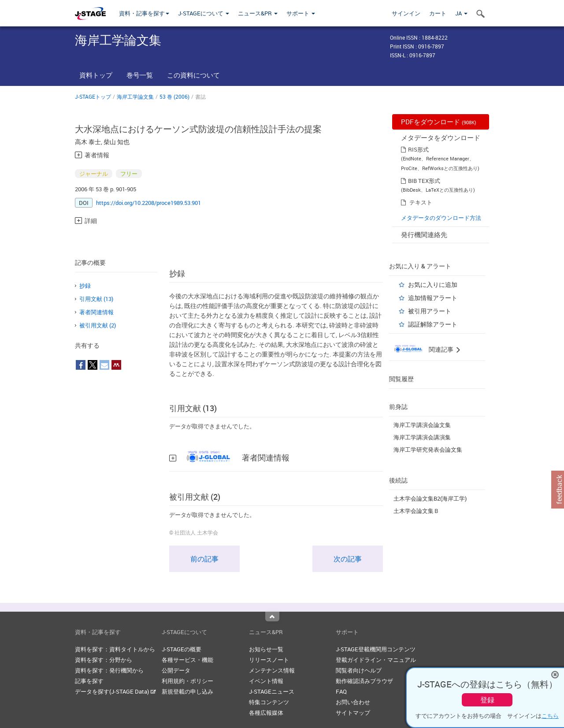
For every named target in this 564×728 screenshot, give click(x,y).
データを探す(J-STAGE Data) (115, 691)
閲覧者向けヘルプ (359, 670)
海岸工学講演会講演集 (422, 437)
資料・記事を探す (144, 13)
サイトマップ (353, 713)
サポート (301, 13)
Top (272, 617)
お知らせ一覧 (266, 649)
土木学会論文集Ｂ (416, 511)
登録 (487, 700)
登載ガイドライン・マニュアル (376, 660)
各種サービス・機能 (187, 660)
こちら (550, 716)
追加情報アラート (433, 298)
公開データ (176, 670)
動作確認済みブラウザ (364, 681)
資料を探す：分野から (104, 660)
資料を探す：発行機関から (109, 670)
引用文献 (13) (96, 299)
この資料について (193, 75)
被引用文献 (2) (98, 325)
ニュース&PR (258, 13)
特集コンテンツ (269, 702)
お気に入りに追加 (433, 284)
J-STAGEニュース (272, 691)
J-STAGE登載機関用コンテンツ (376, 649)
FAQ (341, 691)
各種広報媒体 (266, 713)
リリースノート (269, 660)
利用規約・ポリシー (187, 681)
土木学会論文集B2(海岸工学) (430, 498)
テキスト (421, 202)
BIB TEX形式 (424, 181)
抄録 (85, 286)
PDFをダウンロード (439, 122)
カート (438, 13)
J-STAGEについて (204, 13)
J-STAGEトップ (93, 97)
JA (461, 13)
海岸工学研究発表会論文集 (428, 449)
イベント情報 (266, 681)
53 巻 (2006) (174, 97)
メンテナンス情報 (272, 670)
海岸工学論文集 (135, 97)
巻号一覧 (140, 75)
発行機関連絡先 (424, 234)
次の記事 (348, 559)
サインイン (406, 13)
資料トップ (96, 75)
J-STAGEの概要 (182, 649)
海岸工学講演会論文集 (422, 425)
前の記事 (204, 559)
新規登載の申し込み (187, 691)
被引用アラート (430, 311)
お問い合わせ (353, 702)
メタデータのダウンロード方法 (441, 218)
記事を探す (89, 681)
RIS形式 (418, 149)
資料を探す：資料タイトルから (115, 649)
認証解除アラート (433, 324)
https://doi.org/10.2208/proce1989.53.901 (148, 203)
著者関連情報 (96, 312)
